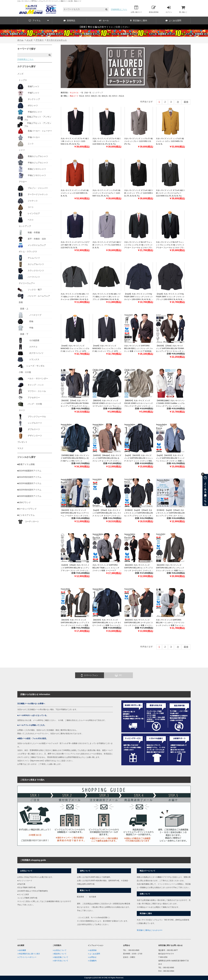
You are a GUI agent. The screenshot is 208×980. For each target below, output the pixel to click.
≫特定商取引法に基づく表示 (29, 954)
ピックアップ (98, 93)
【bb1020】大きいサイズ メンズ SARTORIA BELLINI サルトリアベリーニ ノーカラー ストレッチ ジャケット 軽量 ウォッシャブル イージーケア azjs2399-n (75, 516)
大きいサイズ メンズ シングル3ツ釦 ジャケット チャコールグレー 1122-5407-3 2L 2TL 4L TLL (106, 193)
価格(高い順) (106, 96)
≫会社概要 (22, 950)
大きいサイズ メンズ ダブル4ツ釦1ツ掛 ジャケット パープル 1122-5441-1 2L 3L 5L (107, 245)
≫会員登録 (92, 950)
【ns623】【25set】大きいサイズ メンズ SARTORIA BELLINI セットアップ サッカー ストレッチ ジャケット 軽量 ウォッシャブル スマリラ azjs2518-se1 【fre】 (75, 571)
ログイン (169, 9)
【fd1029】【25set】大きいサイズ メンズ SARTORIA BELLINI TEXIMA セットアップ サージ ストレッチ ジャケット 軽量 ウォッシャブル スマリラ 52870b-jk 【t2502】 (170, 351)
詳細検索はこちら (119, 9)
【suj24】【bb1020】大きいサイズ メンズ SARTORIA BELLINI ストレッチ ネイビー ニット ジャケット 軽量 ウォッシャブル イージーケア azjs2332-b (139, 461)
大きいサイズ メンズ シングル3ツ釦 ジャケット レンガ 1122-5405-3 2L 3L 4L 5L (75, 193)
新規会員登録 (154, 9)
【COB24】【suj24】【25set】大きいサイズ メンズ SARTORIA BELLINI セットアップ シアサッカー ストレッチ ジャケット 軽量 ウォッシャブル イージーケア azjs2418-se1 (170, 516)
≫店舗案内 (92, 961)
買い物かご (183, 9)
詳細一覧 (88, 93)
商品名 (82, 96)
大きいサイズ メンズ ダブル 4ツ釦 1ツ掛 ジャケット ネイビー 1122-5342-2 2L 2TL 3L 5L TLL (75, 141)
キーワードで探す (27, 49)
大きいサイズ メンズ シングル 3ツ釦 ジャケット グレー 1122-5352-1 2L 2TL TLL (138, 141)
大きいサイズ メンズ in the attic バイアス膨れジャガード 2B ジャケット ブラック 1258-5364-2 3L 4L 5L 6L (107, 297)
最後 (186, 102)
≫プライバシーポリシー (27, 957)
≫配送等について (60, 954)
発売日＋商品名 (118, 96)
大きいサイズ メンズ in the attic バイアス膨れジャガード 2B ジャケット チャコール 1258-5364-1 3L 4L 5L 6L (75, 297)
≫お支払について (60, 950)
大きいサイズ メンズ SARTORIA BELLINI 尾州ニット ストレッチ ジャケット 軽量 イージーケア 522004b (139, 348)
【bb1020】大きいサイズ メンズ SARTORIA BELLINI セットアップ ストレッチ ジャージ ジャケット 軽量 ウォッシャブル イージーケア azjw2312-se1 (75, 625)
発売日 (88, 96)
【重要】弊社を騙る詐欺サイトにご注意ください (104, 27)
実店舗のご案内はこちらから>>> (150, 930)
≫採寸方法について (60, 961)
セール (104, 20)
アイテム (39, 20)
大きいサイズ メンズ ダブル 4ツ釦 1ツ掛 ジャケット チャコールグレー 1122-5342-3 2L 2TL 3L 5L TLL (106, 141)
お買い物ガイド (136, 9)
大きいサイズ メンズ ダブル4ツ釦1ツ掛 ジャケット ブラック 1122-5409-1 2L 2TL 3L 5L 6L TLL (139, 193)
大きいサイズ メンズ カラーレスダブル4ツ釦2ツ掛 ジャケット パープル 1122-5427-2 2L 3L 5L (75, 245)
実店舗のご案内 (139, 20)
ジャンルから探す (27, 457)
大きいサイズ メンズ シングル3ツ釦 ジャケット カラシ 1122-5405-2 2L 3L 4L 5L (170, 141)
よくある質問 (173, 20)
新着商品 (69, 20)
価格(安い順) (96, 96)
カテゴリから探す (27, 66)
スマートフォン (90, 675)
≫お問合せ (92, 957)
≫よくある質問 (94, 954)
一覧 (81, 93)
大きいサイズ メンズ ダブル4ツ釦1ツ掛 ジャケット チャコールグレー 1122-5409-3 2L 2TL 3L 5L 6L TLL (170, 193)
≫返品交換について (60, 957)
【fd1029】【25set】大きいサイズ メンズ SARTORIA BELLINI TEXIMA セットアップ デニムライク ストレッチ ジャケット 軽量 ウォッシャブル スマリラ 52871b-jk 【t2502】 (75, 406)
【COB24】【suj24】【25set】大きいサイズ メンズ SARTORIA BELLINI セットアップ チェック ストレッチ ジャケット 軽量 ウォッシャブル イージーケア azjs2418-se (139, 516)
